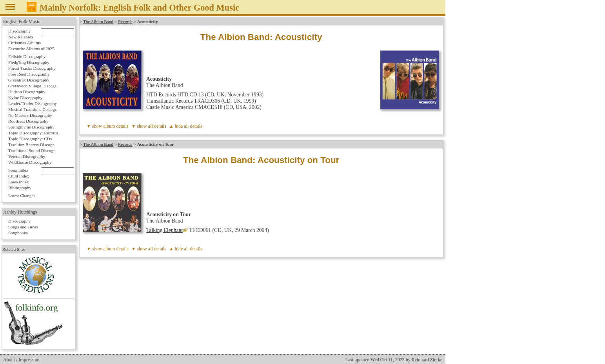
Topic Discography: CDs (30, 139)
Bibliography (20, 188)
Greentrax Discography (29, 80)
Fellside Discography (27, 56)
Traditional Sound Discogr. (32, 150)
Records (125, 22)
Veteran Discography (27, 156)
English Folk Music (22, 22)
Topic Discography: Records (33, 133)
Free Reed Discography (29, 74)
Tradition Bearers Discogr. (32, 145)
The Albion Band (98, 22)
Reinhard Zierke (427, 360)
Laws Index (19, 182)
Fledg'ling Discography (29, 62)
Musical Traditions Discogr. (33, 109)
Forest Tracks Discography (32, 68)
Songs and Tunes (23, 227)
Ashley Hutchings (20, 212)
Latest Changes (22, 196)
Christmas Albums (25, 43)
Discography (19, 31)
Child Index (19, 176)
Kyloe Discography (25, 98)
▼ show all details (149, 126)
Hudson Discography (27, 92)
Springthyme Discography (31, 127)
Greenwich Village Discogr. (33, 86)
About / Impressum (21, 360)
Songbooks (18, 233)
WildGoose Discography (30, 162)
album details (116, 126)
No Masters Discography (30, 115)
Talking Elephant (164, 230)
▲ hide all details (186, 126)
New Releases (21, 37)
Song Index (18, 170)
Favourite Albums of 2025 (31, 49)
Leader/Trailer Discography (33, 103)
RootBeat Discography (28, 121)
